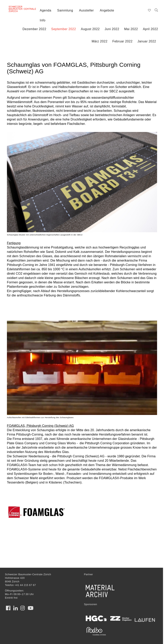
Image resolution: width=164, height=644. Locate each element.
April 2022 (150, 29)
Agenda (46, 10)
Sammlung (65, 10)
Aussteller (86, 10)
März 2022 (100, 41)
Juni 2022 (112, 29)
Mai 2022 (131, 29)
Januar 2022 (147, 41)
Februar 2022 (122, 41)
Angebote (107, 10)
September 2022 (64, 29)
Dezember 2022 (34, 29)
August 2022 (90, 29)
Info (43, 20)
